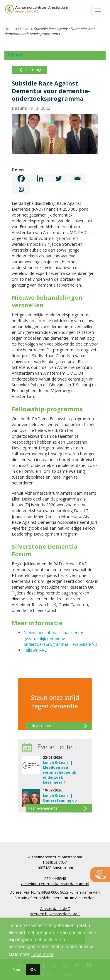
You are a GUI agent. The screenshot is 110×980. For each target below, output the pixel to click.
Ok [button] (33, 969)
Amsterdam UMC (55, 908)
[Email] (77, 178)
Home (10, 29)
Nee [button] (16, 969)
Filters (15, 55)
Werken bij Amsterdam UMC (55, 914)
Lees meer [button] (43, 954)
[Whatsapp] (21, 189)
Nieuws (24, 29)
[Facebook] (21, 178)
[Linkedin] (40, 178)
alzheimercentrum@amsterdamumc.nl (55, 884)
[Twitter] (59, 178)
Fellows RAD (35, 650)
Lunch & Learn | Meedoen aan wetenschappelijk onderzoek (60, 770)
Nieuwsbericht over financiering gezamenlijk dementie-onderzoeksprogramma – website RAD (60, 638)
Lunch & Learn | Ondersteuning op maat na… (60, 800)
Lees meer (53, 782)
